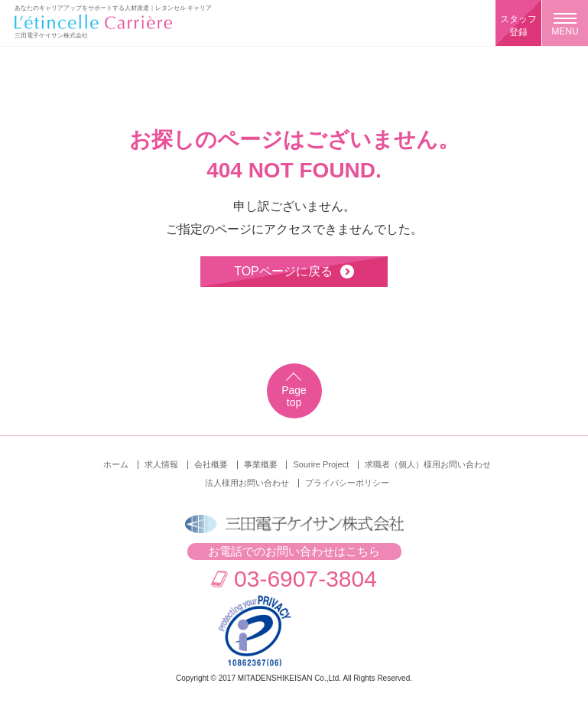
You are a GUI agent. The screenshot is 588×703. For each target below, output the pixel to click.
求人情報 (161, 464)
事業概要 (261, 464)
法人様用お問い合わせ (247, 483)
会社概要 (211, 464)
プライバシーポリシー (347, 483)
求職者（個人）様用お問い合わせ (428, 464)
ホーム (116, 464)
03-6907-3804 (305, 579)
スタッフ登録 (518, 26)
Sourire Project (321, 464)
